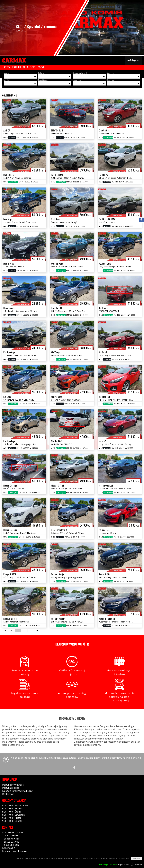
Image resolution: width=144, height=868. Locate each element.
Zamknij (136, 858)
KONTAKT (42, 67)
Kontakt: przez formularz (15, 851)
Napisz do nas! (114, 865)
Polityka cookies (11, 788)
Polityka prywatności (13, 785)
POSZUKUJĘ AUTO (20, 67)
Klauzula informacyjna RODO (17, 791)
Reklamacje (8, 794)
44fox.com (136, 865)
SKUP (33, 67)
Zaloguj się (134, 60)
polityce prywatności (122, 858)
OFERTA (7, 67)
